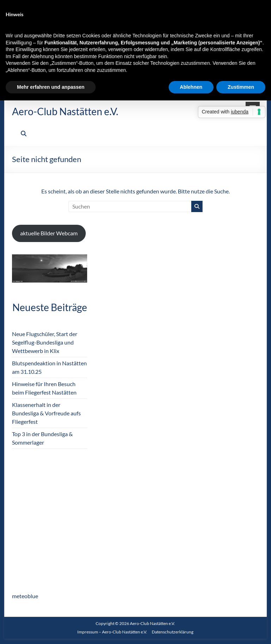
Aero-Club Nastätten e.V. (65, 111)
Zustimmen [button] (241, 87)
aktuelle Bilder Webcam (49, 233)
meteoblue (25, 596)
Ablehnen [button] (191, 87)
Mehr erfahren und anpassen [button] (51, 87)
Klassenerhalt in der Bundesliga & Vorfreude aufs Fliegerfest (46, 413)
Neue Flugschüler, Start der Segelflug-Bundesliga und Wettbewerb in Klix (45, 342)
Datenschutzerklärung (173, 632)
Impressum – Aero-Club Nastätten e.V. (112, 632)
